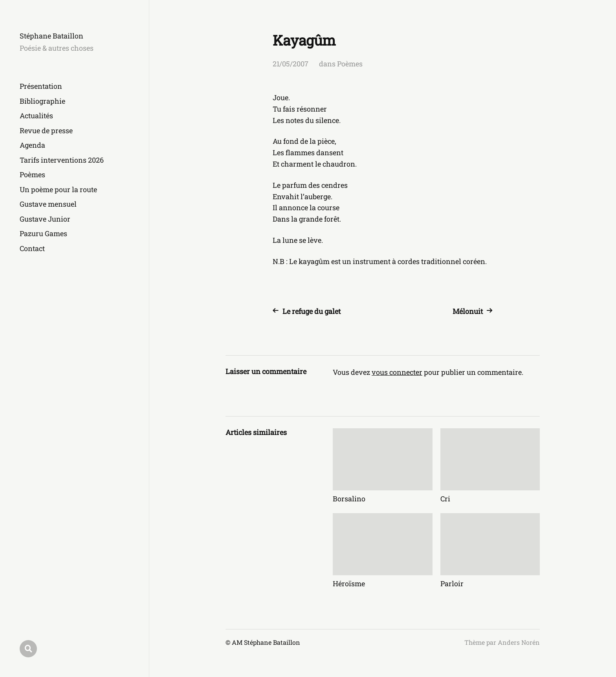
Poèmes (32, 174)
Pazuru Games (43, 233)
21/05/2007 (291, 64)
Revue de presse (46, 130)
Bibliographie (42, 101)
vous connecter (397, 372)
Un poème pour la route (58, 189)
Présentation (41, 86)
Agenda (32, 145)
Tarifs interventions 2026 (62, 160)
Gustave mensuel (48, 204)
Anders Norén (519, 642)
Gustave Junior (45, 219)
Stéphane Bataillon (51, 36)
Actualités (36, 116)
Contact (32, 248)
